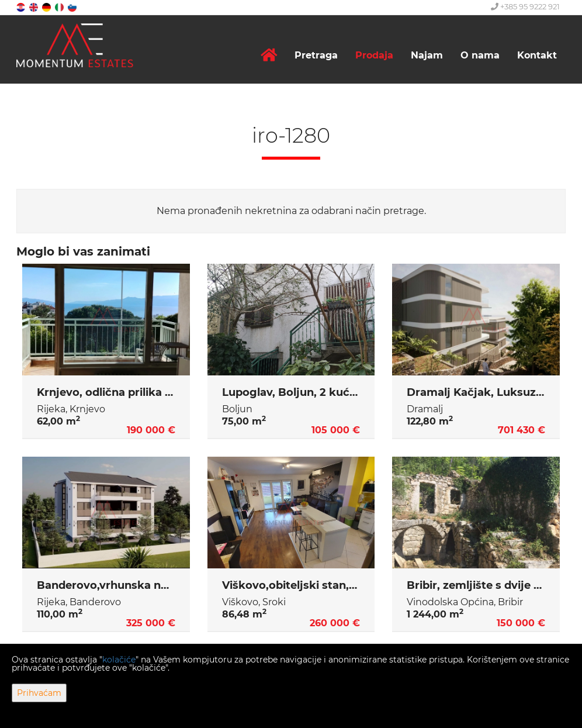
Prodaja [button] (374, 55)
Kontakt (537, 55)
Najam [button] (427, 55)
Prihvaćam (39, 693)
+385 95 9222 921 (525, 6)
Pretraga (316, 55)
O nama (480, 55)
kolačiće (119, 660)
